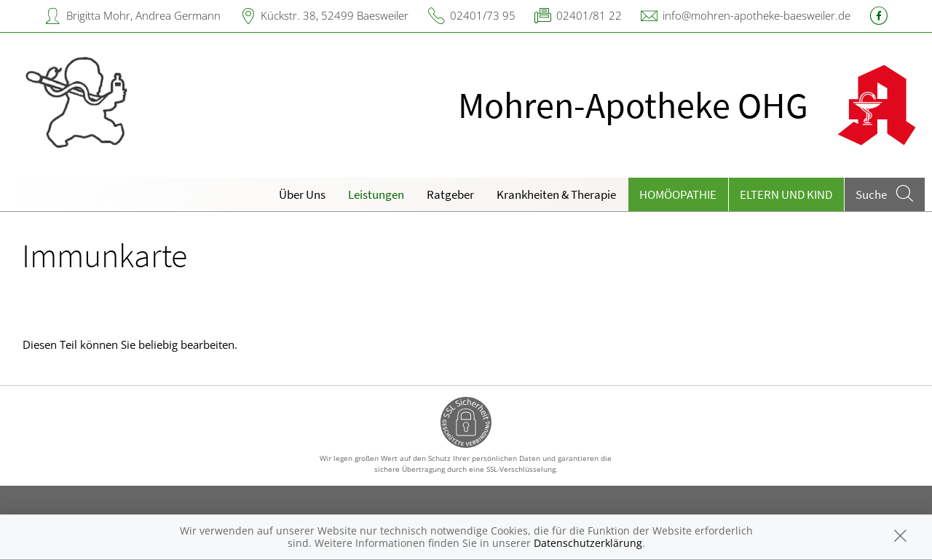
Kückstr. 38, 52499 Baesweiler (335, 15)
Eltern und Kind (786, 194)
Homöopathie (678, 194)
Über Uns (302, 194)
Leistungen (376, 194)
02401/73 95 (483, 15)
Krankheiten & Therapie (556, 194)
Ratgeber (450, 194)
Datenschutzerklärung (588, 543)
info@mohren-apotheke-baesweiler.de (757, 15)
